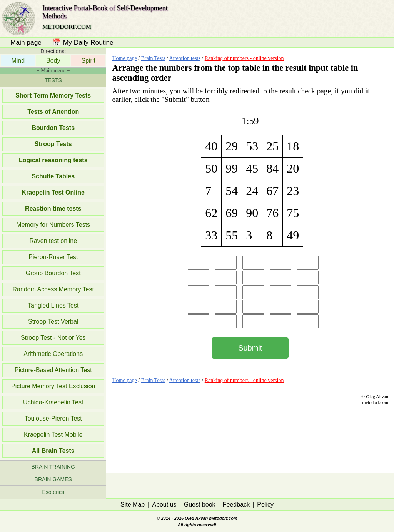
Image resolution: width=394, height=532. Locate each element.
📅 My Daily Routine (83, 42)
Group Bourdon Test (53, 273)
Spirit (88, 61)
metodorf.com (223, 518)
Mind (18, 61)
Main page (26, 42)
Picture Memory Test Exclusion (53, 386)
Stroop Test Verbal (53, 322)
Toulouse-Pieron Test (53, 418)
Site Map (133, 505)
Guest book (200, 505)
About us (164, 505)
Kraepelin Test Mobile (53, 435)
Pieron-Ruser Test (53, 257)
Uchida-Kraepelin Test (53, 402)
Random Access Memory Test (53, 289)
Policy (265, 505)
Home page (124, 58)
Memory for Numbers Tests (53, 225)
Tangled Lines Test (53, 305)
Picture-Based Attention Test (53, 370)
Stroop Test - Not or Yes (53, 338)
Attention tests (185, 58)
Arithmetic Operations (53, 354)
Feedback (236, 505)
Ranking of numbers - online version (244, 58)
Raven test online (53, 241)
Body (53, 61)
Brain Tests (153, 58)
